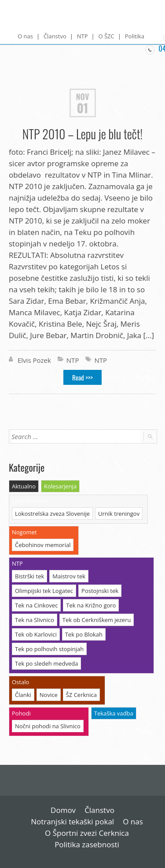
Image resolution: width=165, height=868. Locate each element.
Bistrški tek (29, 576)
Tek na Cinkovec (36, 605)
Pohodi (21, 713)
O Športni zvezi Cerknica (87, 833)
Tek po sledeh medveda (46, 663)
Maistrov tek (69, 576)
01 (82, 108)
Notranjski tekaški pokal (72, 821)
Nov (83, 96)
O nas (25, 36)
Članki (23, 695)
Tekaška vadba (114, 713)
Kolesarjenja (60, 486)
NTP (82, 36)
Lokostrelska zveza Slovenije (52, 514)
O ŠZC (106, 36)
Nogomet (24, 532)
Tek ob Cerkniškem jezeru (97, 620)
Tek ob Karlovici (36, 634)
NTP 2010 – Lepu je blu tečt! (82, 134)
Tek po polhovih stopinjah (49, 649)
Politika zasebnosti (87, 844)
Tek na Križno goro (91, 605)
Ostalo (20, 682)
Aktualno (24, 486)
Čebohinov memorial (43, 545)
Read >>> (82, 377)
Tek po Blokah (84, 634)
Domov (63, 810)
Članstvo (55, 36)
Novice (49, 695)
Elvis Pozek (34, 360)
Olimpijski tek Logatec (44, 591)
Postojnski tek (100, 591)
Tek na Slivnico (35, 620)
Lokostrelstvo (30, 501)
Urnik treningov (119, 514)
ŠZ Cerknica (81, 695)
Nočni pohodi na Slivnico (48, 726)
